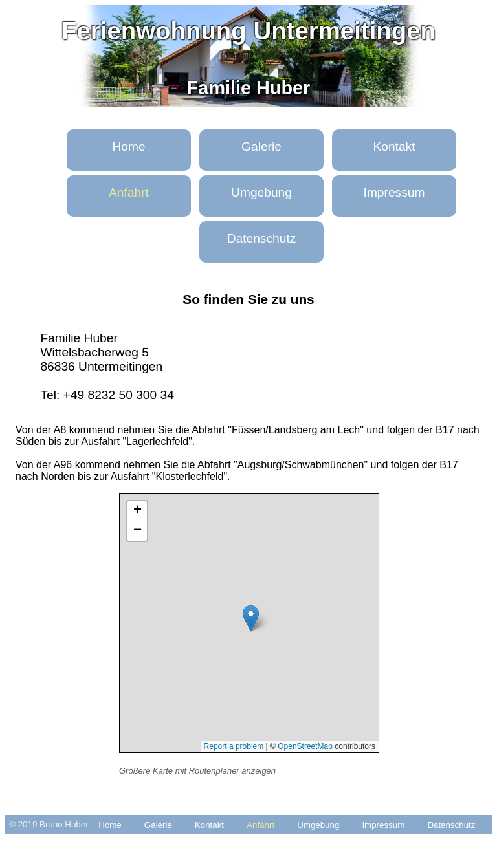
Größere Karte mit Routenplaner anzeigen (197, 771)
